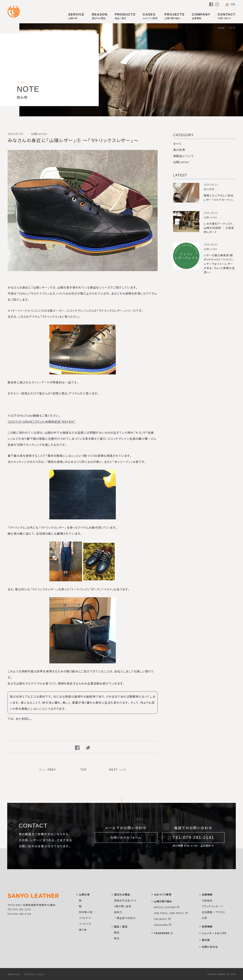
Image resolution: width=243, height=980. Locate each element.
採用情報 (207, 926)
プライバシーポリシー (35, 974)
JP (227, 4)
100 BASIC (161, 919)
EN (233, 4)
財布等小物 (86, 912)
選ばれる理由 (122, 894)
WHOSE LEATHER (165, 907)
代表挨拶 (207, 901)
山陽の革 (84, 894)
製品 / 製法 (121, 926)
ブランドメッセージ (213, 906)
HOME (221, 27)
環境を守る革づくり (125, 901)
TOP (83, 769)
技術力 (118, 912)
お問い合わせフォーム (126, 837)
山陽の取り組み (163, 901)
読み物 (206, 940)
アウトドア (85, 918)
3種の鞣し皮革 (123, 906)
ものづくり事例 (163, 894)
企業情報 (207, 894)
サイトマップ (14, 974)
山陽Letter (181, 162)
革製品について (183, 156)
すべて (178, 144)
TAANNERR (162, 933)
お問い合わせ (210, 947)
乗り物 (83, 930)
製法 (117, 938)
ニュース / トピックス (214, 933)
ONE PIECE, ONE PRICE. (169, 913)
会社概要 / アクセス (213, 912)
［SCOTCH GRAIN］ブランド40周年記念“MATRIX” (41, 422)
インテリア (85, 924)
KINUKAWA (161, 925)
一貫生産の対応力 (125, 918)
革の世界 (179, 150)
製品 (117, 932)
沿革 (204, 918)
